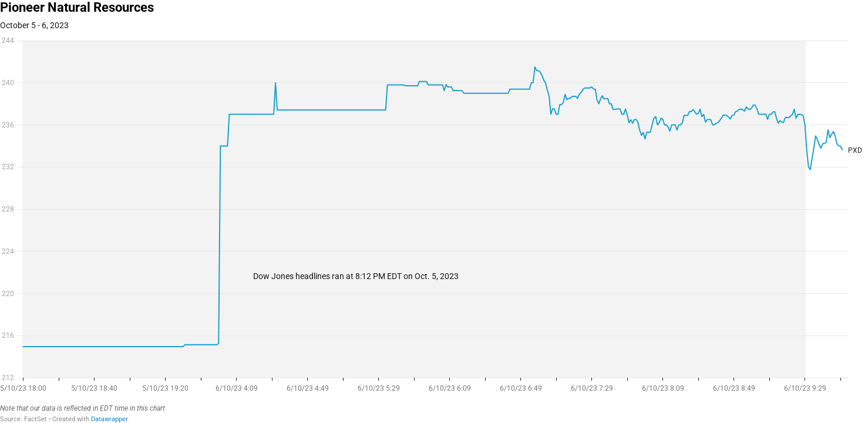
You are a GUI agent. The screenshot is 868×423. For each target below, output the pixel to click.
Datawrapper (110, 419)
